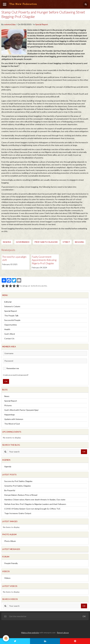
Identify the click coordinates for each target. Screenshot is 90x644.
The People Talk (11, 316)
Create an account (10, 375)
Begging (79, 242)
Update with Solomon (14, 419)
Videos (7, 578)
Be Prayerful (10, 490)
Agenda (8, 466)
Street (66, 242)
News (7, 396)
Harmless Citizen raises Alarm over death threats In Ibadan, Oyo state (35, 500)
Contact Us (9, 338)
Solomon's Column (12, 306)
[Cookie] (6, 638)
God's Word (10, 334)
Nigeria (7, 242)
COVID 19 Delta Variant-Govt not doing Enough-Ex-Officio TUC (32, 509)
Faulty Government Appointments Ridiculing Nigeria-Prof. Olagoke (44, 260)
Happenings (10, 415)
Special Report (42, 24)
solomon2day (10, 24)
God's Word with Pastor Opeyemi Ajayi (21, 410)
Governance (23, 242)
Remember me (11, 368)
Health (7, 329)
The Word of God (12, 424)
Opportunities (11, 325)
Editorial (8, 302)
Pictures (8, 405)
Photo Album (10, 541)
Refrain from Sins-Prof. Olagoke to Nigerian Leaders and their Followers (35, 504)
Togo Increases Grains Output (18, 513)
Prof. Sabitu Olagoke (46, 242)
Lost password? (23, 375)
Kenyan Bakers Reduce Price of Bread (21, 495)
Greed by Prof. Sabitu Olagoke (18, 486)
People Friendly (11, 563)
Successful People (12, 320)
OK (6, 381)
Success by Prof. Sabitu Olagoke (18, 481)
